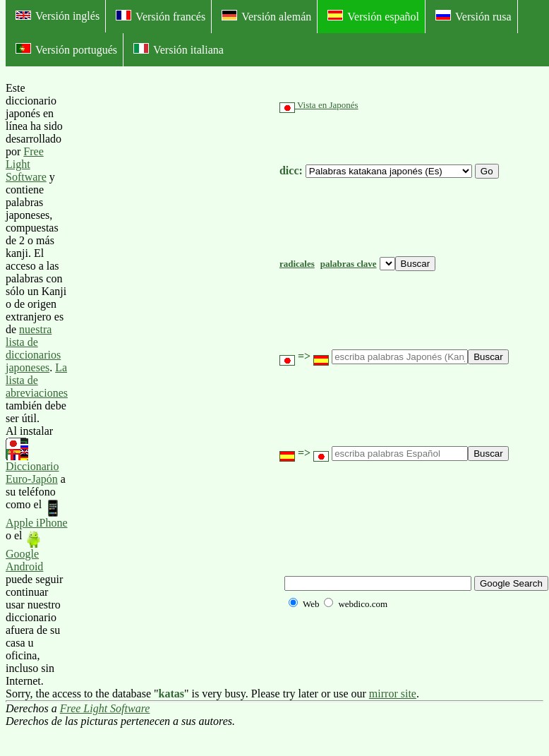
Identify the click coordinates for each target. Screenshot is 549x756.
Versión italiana (179, 49)
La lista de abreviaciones (37, 380)
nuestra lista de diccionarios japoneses (33, 348)
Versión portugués (66, 49)
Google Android (24, 552)
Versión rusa (473, 16)
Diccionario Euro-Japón (32, 462)
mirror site (393, 694)
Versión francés (161, 16)
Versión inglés (58, 16)
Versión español (373, 16)
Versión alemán (266, 16)
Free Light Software (26, 164)
